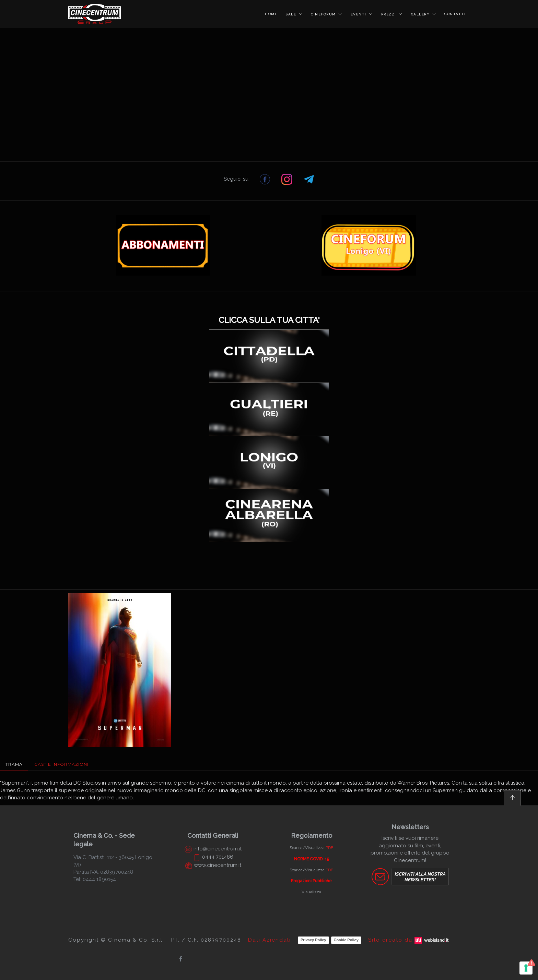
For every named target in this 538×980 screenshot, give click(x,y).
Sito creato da (409, 940)
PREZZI (390, 14)
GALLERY (421, 14)
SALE (292, 14)
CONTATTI (455, 14)
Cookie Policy (346, 940)
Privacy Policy (313, 940)
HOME (271, 14)
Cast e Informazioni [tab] (61, 764)
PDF (329, 848)
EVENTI (359, 14)
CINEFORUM (324, 14)
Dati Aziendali (270, 940)
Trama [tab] (14, 764)
